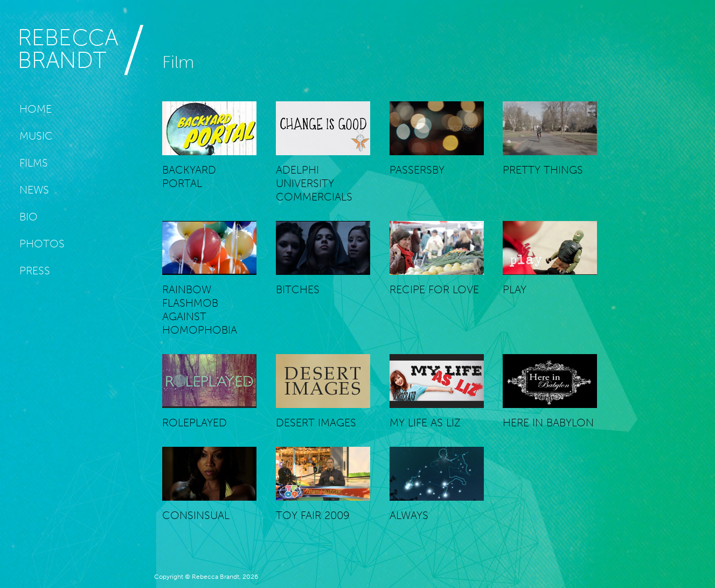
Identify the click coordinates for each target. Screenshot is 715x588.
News (34, 190)
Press (35, 271)
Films (34, 163)
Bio (29, 217)
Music (36, 136)
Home (36, 109)
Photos (42, 244)
